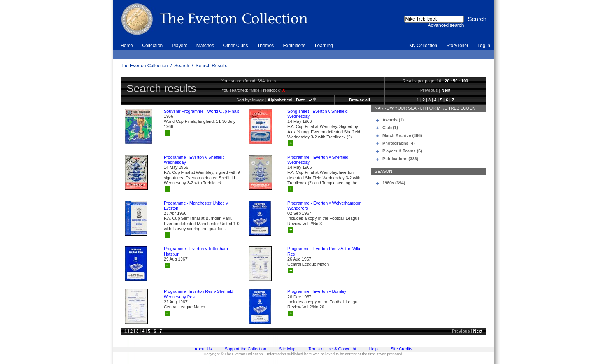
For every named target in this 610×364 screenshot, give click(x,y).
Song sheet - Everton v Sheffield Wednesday (318, 114)
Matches (205, 45)
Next (446, 90)
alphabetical (280, 100)
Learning (324, 45)
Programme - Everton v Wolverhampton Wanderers (324, 206)
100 (465, 81)
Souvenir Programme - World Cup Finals (202, 111)
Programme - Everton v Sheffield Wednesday (194, 160)
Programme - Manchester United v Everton (196, 206)
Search (182, 66)
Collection (152, 45)
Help (373, 349)
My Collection (423, 45)
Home (127, 45)
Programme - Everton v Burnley (317, 291)
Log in (484, 45)
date (301, 100)
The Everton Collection (144, 66)
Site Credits (401, 349)
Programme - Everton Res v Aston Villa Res (324, 251)
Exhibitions (294, 45)
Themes (266, 45)
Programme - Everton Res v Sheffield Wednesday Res (199, 294)
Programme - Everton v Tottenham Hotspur (196, 251)
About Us (203, 349)
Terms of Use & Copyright (332, 349)
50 (455, 81)
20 (447, 81)
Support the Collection (245, 349)
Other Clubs (235, 45)
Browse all (359, 100)
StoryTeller (457, 45)
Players (179, 45)
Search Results (211, 66)
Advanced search (446, 25)
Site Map (287, 349)
